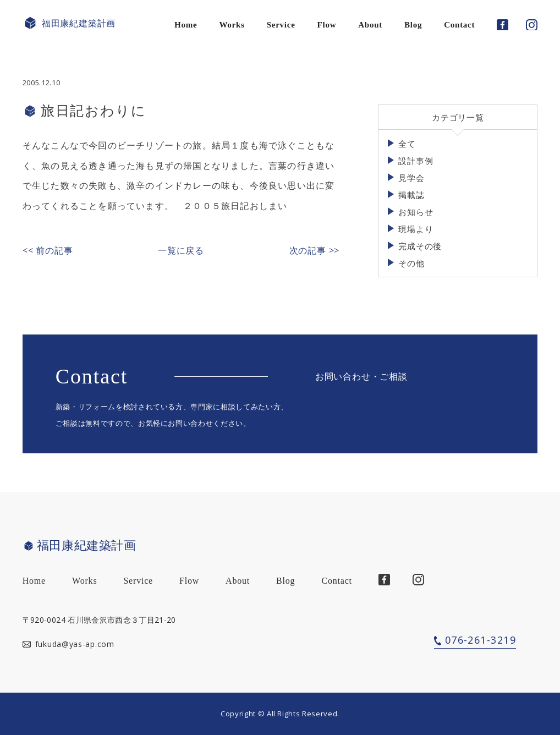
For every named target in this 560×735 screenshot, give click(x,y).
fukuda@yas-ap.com (75, 644)
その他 (411, 263)
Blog (413, 25)
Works (232, 25)
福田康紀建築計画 (69, 23)
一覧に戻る (181, 250)
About (370, 25)
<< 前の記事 (48, 250)
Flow (327, 25)
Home (186, 25)
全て (407, 144)
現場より (416, 229)
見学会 (411, 178)
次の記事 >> (315, 250)
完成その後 (420, 246)
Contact (459, 25)
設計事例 (416, 161)
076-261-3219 (481, 640)
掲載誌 (411, 195)
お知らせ (416, 212)
